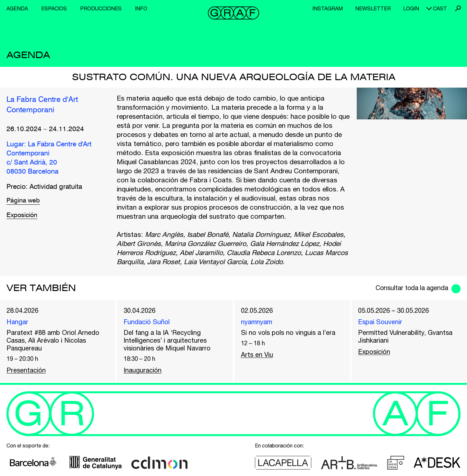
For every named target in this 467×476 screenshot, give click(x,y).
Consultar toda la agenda (408, 288)
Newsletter (373, 8)
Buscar (458, 8)
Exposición (23, 216)
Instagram (328, 8)
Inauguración (143, 372)
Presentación (27, 372)
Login (411, 8)
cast (440, 8)
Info (141, 8)
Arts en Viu (257, 355)
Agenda (17, 8)
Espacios (54, 8)
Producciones (101, 8)
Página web (24, 201)
